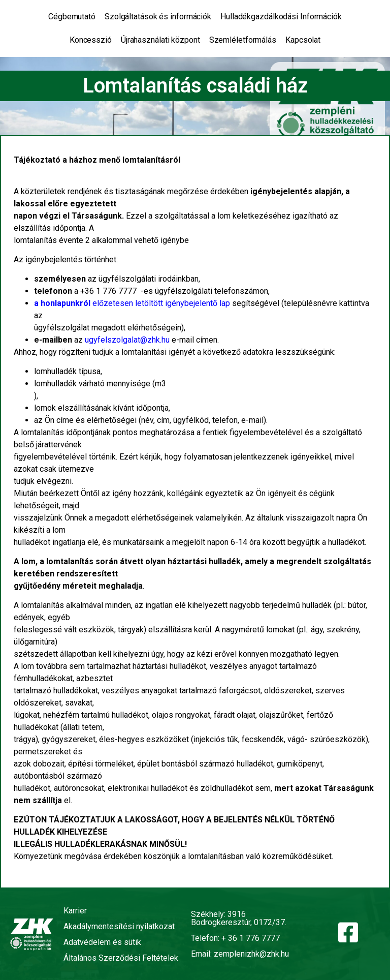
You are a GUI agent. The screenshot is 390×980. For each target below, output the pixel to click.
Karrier (75, 911)
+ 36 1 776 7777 (251, 938)
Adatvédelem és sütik (102, 942)
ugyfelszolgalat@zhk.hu (127, 340)
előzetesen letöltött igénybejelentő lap (132, 303)
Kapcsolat (303, 40)
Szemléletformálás (243, 40)
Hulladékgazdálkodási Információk (281, 17)
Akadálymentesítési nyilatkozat (119, 926)
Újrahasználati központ (160, 40)
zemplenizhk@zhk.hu (251, 954)
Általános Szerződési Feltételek (121, 958)
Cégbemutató (72, 17)
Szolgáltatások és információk (158, 17)
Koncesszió (91, 40)
